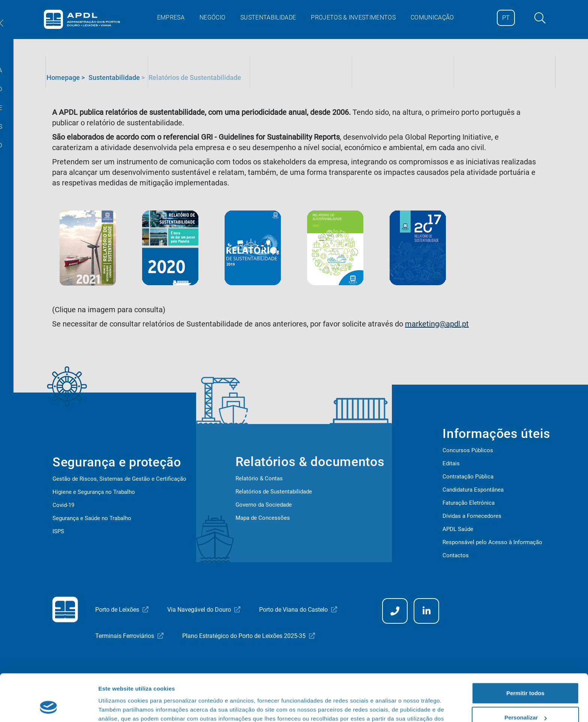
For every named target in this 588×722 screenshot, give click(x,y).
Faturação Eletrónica (469, 503)
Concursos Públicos (468, 450)
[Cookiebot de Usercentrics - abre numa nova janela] (49, 707)
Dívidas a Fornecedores (472, 516)
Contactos (456, 555)
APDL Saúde (458, 529)
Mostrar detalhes (121, 707)
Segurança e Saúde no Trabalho (92, 518)
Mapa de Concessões (263, 518)
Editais (451, 463)
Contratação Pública (468, 477)
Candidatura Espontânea (473, 490)
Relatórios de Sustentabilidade (274, 492)
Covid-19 (63, 505)
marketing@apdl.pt (437, 324)
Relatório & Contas (259, 478)
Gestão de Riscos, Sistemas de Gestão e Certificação (119, 479)
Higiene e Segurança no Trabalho (94, 492)
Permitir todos (525, 652)
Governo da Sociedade (264, 505)
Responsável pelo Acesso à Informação (492, 542)
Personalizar (526, 676)
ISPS (58, 531)
